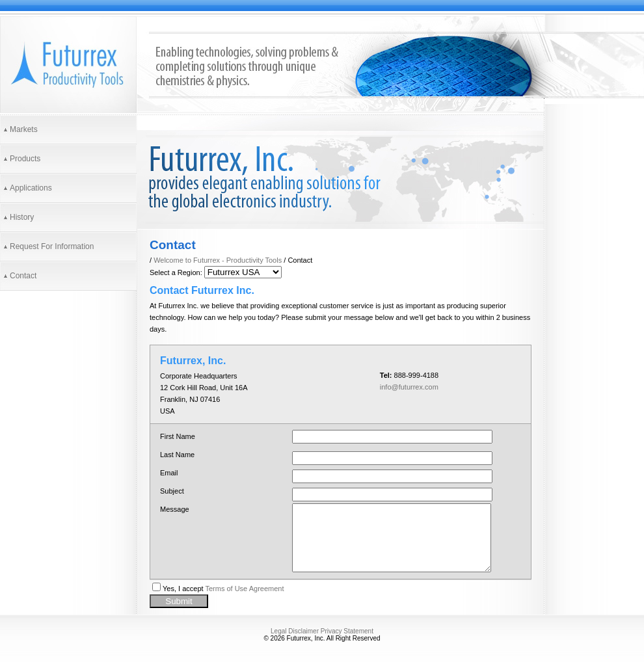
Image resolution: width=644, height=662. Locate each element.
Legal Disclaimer (295, 631)
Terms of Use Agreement (244, 589)
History (22, 217)
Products (25, 159)
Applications (31, 188)
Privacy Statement (347, 631)
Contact (23, 276)
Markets (24, 129)
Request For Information (52, 246)
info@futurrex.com (409, 387)
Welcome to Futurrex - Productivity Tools (218, 260)
